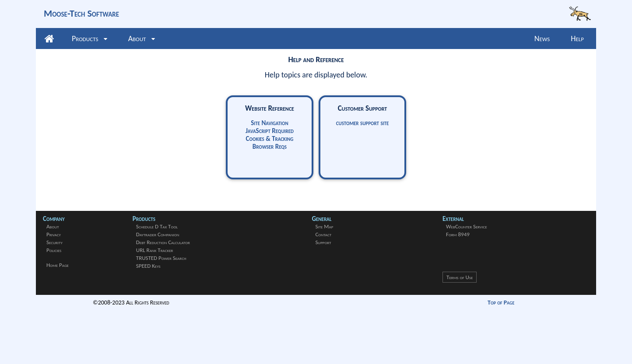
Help (577, 38)
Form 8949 (458, 234)
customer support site (363, 123)
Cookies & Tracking (270, 139)
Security (54, 242)
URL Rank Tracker (155, 250)
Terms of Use (460, 277)
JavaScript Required (270, 131)
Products (90, 38)
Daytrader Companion (158, 234)
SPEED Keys (148, 266)
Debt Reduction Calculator (163, 242)
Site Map (324, 226)
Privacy (54, 234)
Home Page (58, 265)
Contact (323, 234)
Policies (54, 250)
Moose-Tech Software (81, 13)
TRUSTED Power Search (161, 258)
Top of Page (501, 303)
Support (323, 242)
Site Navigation (270, 123)
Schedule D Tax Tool (157, 226)
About (142, 38)
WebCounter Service (467, 226)
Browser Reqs (270, 147)
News (542, 38)
